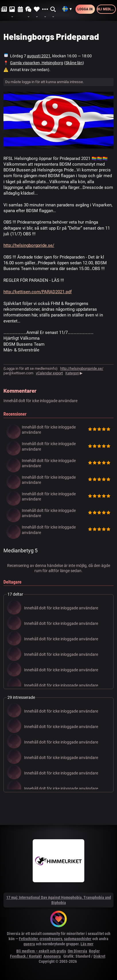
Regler (94, 951)
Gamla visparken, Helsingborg (37, 63)
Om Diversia (77, 951)
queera (29, 944)
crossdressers (51, 939)
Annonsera (52, 956)
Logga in (85, 9)
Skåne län (74, 63)
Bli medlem (107, 9)
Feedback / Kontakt (26, 956)
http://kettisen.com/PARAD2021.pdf (38, 292)
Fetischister (28, 939)
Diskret (99, 956)
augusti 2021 (39, 56)
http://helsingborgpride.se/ (29, 245)
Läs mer (87, 944)
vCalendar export (49, 373)
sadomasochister (78, 939)
